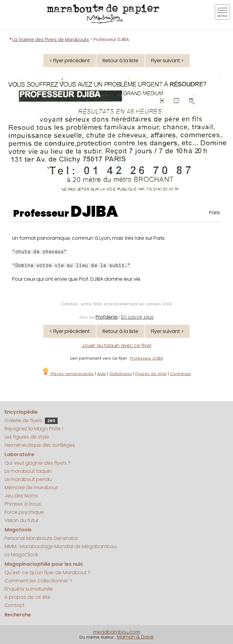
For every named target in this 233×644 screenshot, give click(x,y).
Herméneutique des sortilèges (40, 445)
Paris (214, 213)
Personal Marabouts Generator (41, 538)
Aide (101, 374)
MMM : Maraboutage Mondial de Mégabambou (61, 546)
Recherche (18, 615)
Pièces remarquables (68, 374)
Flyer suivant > (167, 61)
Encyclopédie (21, 412)
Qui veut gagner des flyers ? (38, 463)
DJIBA (94, 212)
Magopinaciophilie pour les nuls (44, 564)
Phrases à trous (23, 504)
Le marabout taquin (28, 471)
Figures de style (151, 374)
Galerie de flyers (31, 420)
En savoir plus (137, 317)
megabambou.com (117, 632)
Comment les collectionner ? (38, 581)
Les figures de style (27, 437)
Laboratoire (19, 454)
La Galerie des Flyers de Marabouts (51, 39)
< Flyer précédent (70, 61)
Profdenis (107, 317)
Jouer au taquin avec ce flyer (116, 346)
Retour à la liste (120, 61)
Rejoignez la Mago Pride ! (34, 429)
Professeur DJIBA (147, 358)
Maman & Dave (135, 637)
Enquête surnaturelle (29, 589)
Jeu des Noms (21, 496)
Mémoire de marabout (31, 488)
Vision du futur (22, 520)
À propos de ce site (27, 597)
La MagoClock (21, 555)
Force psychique (24, 512)
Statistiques (121, 374)
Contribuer (181, 374)
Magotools (18, 530)
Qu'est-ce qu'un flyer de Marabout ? (47, 573)
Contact (15, 605)
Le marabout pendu (28, 479)
